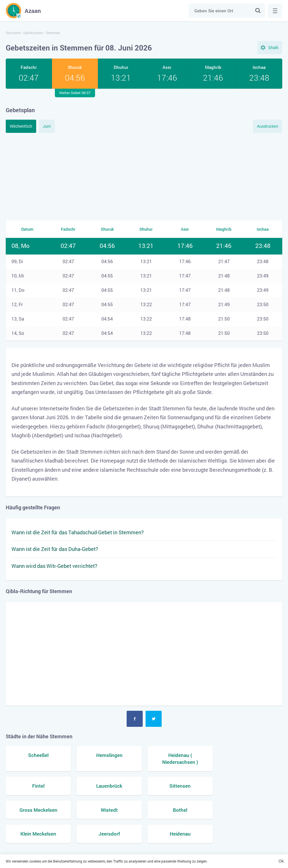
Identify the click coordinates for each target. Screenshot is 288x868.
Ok (281, 861)
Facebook (135, 719)
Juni (47, 126)
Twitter (154, 719)
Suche (258, 11)
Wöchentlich (21, 126)
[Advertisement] (144, 176)
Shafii (273, 48)
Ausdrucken (268, 126)
